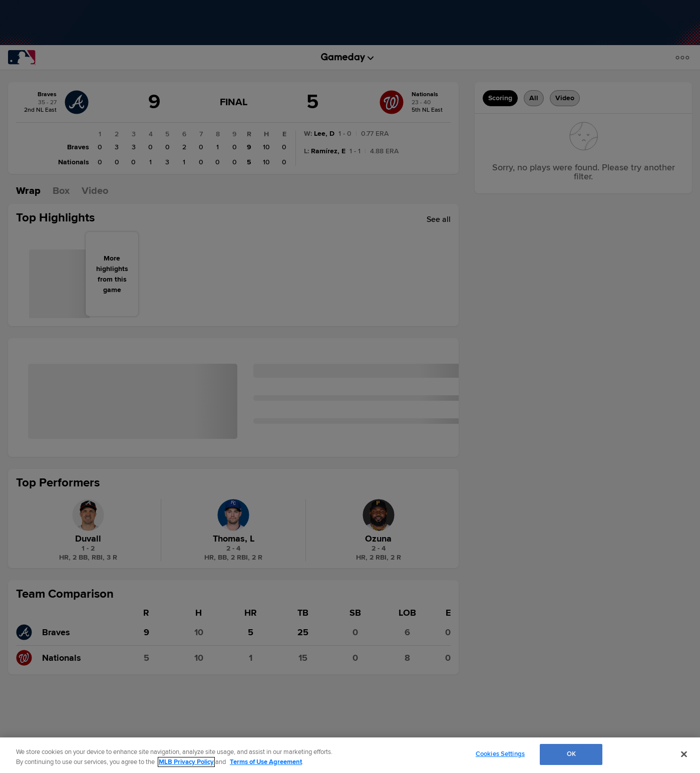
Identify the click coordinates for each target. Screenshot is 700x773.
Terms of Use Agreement (266, 762)
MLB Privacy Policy (186, 762)
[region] (350, 755)
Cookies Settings (500, 754)
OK (571, 754)
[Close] (684, 754)
